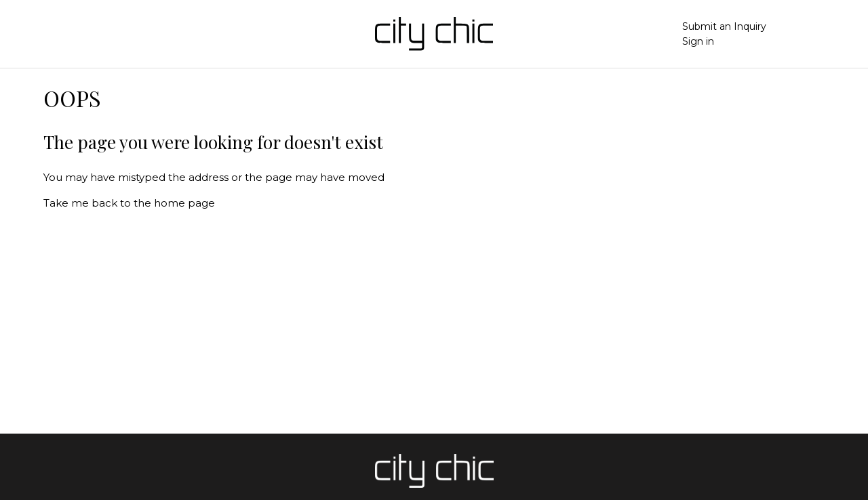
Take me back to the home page (129, 203)
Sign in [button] (698, 41)
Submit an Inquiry (724, 26)
